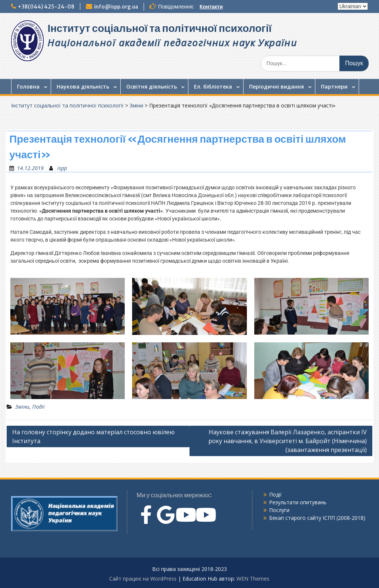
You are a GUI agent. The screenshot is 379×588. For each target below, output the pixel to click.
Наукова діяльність (83, 87)
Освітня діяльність (152, 87)
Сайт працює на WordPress (143, 579)
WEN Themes (253, 579)
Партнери (334, 87)
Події (38, 407)
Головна (28, 87)
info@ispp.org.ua (116, 7)
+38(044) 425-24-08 (46, 7)
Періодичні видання (276, 87)
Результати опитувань (298, 502)
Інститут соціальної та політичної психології (159, 28)
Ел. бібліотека (213, 87)
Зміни (136, 105)
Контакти (211, 7)
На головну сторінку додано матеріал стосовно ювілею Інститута (93, 436)
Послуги (279, 510)
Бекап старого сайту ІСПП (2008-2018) (317, 518)
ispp (62, 168)
